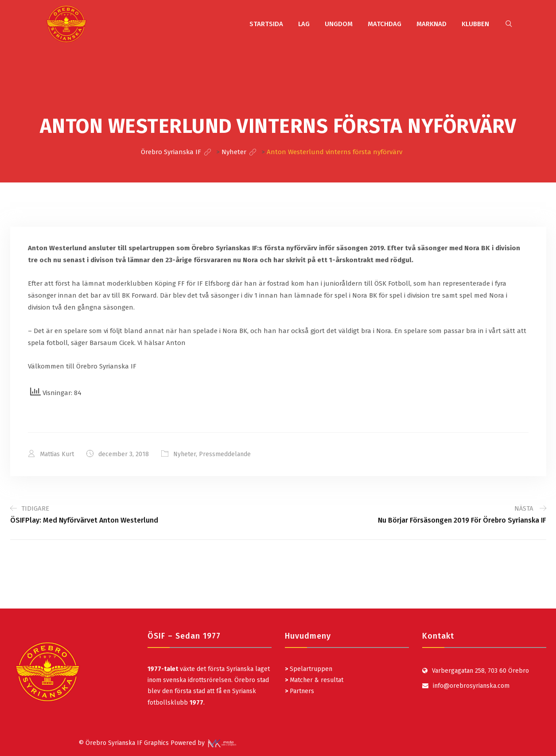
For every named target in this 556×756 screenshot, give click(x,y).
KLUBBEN (475, 24)
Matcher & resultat (314, 680)
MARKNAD (432, 24)
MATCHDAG (385, 24)
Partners (299, 691)
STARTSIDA (266, 24)
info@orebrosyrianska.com (471, 686)
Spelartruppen (310, 669)
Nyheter (185, 454)
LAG (304, 24)
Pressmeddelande (225, 454)
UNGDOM (339, 24)
